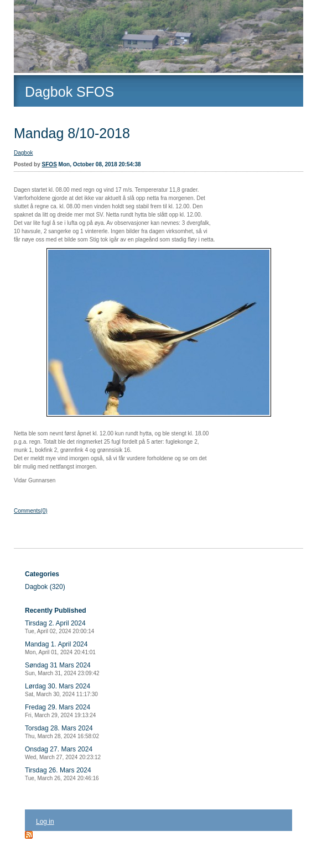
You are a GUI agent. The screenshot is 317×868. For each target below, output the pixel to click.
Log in (45, 822)
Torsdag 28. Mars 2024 (62, 732)
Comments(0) (31, 511)
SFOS (50, 164)
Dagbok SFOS (69, 92)
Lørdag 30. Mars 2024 (61, 690)
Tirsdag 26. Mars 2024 (62, 774)
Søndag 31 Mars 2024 (62, 669)
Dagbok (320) (45, 587)
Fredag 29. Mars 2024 (60, 711)
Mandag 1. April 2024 (60, 648)
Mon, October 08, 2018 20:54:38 (100, 164)
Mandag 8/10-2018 (72, 133)
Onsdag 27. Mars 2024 (63, 753)
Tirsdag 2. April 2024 (59, 627)
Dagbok (23, 153)
